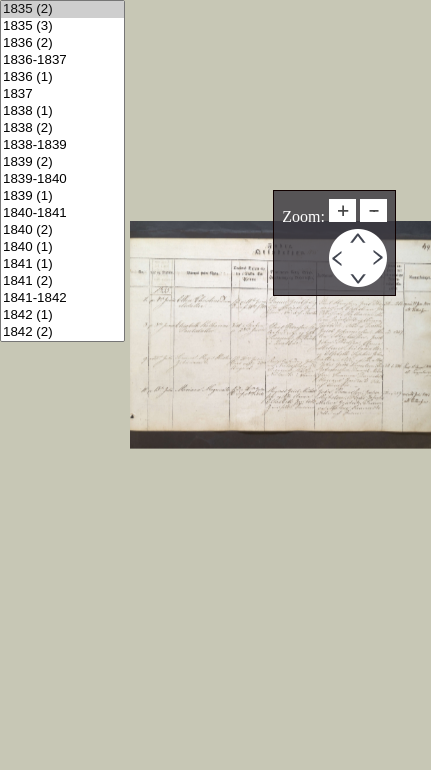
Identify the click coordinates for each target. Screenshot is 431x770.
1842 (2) (62, 332)
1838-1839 (62, 145)
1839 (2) (62, 162)
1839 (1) (62, 196)
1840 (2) (62, 230)
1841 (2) (62, 281)
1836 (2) (62, 43)
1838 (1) (62, 111)
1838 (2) (62, 128)
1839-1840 (62, 179)
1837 (62, 94)
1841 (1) (62, 264)
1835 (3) (62, 26)
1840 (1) (62, 247)
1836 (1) (62, 77)
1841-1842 (62, 298)
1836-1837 (62, 60)
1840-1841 (62, 213)
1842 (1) (62, 315)
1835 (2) (62, 9)
